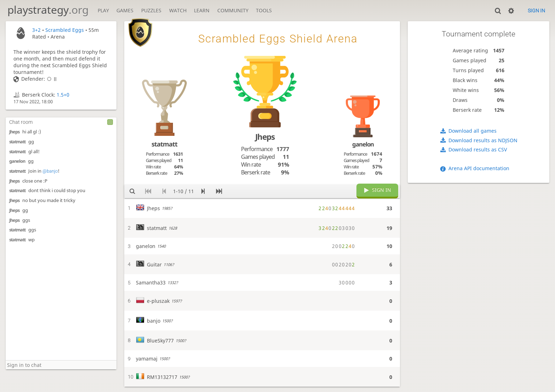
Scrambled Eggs (65, 30)
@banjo (50, 171)
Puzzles (151, 10)
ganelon (17, 161)
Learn (202, 10)
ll (51, 79)
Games (125, 10)
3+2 (36, 30)
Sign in (536, 11)
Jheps (14, 132)
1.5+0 (63, 95)
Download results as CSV (478, 149)
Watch (178, 10)
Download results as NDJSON (483, 140)
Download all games (473, 131)
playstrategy (48, 10)
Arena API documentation (479, 168)
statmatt (17, 142)
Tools (264, 10)
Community (233, 10)
